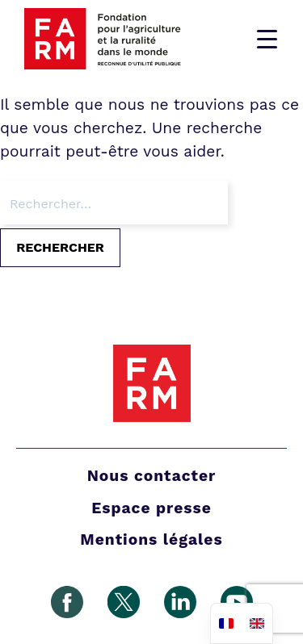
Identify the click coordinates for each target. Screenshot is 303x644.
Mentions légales (151, 539)
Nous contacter (152, 476)
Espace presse (151, 508)
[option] (257, 623)
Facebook (67, 602)
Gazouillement (124, 602)
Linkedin (180, 602)
